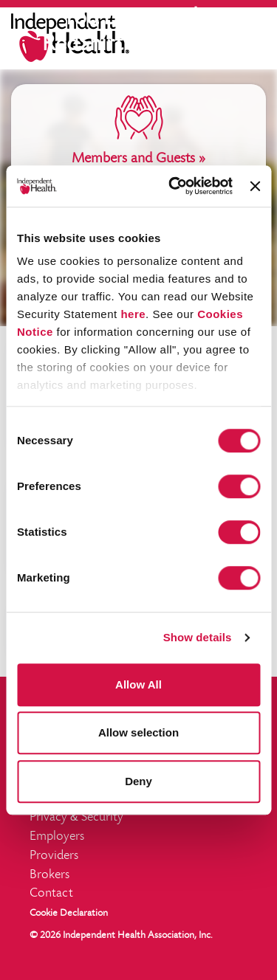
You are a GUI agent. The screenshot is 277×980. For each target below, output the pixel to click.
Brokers (49, 875)
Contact (51, 894)
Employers (57, 837)
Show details (198, 637)
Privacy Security (76, 817)
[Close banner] (255, 186)
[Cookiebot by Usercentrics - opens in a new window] (174, 186)
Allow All (138, 684)
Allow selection (138, 732)
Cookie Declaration (69, 914)
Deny (138, 781)
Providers (54, 856)
